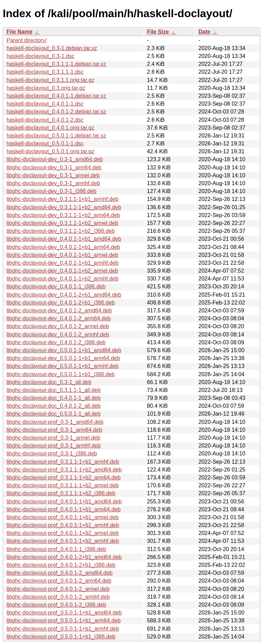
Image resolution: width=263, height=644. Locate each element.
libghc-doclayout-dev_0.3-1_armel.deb (53, 175)
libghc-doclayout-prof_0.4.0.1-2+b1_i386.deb (61, 565)
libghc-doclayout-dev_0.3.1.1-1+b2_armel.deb (62, 223)
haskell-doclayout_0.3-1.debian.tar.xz (52, 48)
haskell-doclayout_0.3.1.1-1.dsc (45, 72)
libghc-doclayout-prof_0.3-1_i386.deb (52, 454)
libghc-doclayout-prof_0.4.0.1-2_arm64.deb (59, 581)
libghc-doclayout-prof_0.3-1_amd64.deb (55, 422)
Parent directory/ (27, 40)
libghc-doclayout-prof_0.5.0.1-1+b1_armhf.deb (63, 629)
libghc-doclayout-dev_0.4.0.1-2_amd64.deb (59, 311)
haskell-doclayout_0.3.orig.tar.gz (46, 88)
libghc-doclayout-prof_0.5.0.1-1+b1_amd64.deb (64, 613)
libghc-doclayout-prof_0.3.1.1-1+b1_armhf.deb (63, 462)
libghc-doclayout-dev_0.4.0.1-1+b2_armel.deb (62, 271)
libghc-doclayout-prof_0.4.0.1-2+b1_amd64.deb (64, 557)
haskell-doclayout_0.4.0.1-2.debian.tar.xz (56, 112)
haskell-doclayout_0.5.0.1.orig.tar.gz (50, 151)
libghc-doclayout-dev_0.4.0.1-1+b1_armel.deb (62, 255)
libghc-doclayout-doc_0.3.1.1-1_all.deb (54, 390)
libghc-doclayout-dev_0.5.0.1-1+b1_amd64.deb (64, 350)
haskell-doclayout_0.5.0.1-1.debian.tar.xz (56, 136)
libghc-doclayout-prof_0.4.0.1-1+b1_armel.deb (63, 517)
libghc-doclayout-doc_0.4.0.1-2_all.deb (54, 406)
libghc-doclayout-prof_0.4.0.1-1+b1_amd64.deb (64, 502)
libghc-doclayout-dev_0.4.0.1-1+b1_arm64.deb (63, 247)
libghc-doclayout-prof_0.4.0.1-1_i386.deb (56, 549)
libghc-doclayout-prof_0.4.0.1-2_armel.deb (58, 589)
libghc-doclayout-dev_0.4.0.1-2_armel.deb (58, 326)
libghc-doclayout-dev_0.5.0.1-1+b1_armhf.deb (62, 366)
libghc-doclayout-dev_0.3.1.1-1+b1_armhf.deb (62, 199)
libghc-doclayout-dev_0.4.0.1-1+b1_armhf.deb (62, 263)
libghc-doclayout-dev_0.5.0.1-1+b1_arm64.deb (63, 358)
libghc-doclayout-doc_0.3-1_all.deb (49, 382)
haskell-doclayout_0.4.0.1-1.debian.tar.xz (56, 96)
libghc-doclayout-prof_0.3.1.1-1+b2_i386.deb (61, 493)
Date (204, 32)
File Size (158, 32)
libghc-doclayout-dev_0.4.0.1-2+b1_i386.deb (61, 303)
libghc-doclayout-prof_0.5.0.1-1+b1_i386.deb (61, 637)
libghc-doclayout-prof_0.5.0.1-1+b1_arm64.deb (64, 621)
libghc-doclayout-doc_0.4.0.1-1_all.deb (54, 398)
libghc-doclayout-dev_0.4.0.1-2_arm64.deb (59, 318)
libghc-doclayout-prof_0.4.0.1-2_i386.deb (56, 605)
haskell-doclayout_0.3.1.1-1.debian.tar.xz (56, 64)
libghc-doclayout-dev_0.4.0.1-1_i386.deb (56, 287)
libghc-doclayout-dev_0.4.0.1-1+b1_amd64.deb (64, 239)
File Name (20, 32)
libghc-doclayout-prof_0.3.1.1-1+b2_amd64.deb (64, 470)
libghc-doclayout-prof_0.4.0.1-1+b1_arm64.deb (64, 509)
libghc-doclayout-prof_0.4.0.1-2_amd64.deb (60, 573)
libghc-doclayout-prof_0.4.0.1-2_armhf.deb (58, 597)
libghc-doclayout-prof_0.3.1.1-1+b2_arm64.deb (64, 478)
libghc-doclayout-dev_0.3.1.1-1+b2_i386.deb (61, 231)
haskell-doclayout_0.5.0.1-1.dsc (45, 144)
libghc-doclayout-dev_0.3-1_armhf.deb (53, 183)
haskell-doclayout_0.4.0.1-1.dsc (45, 104)
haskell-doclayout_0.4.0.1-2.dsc (45, 120)
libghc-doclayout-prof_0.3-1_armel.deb (53, 438)
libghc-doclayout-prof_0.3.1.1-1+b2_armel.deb (63, 485)
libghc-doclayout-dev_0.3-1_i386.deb (51, 191)
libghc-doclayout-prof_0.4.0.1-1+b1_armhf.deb (63, 525)
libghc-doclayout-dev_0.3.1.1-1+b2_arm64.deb (63, 215)
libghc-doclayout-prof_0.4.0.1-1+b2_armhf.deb (63, 541)
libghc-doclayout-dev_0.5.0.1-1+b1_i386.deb (61, 374)
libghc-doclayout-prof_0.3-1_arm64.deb (54, 430)
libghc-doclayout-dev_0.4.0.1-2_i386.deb (56, 342)
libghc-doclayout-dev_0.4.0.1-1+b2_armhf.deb (62, 279)
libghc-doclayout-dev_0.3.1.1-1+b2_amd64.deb (64, 207)
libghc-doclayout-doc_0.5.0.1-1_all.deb (54, 414)
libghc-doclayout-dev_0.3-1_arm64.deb (54, 168)
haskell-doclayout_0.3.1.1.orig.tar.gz (50, 80)
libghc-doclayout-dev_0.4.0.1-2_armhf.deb (58, 335)
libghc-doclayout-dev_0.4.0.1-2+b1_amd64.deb (64, 295)
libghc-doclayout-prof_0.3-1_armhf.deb (54, 446)
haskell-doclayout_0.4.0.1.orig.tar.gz (50, 128)
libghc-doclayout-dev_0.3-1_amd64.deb (55, 159)
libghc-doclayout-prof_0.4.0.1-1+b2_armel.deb (63, 533)
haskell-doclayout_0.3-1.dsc (40, 56)
